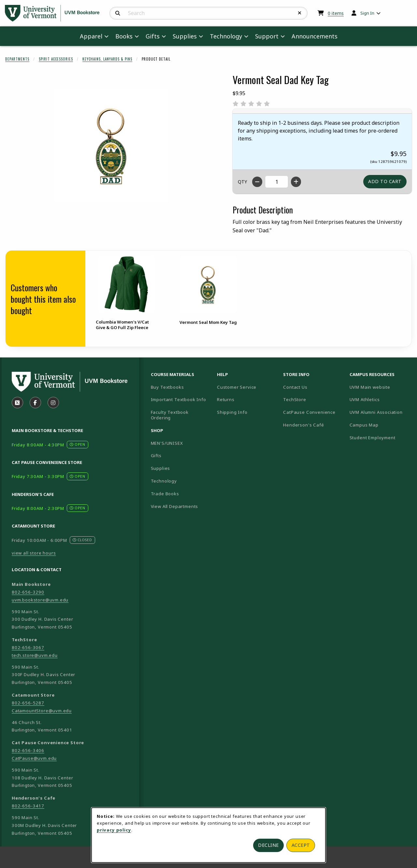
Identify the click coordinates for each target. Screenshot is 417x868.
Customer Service (237, 387)
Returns (226, 399)
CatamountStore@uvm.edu (42, 711)
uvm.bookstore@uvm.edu (40, 600)
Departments (17, 59)
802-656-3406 (28, 750)
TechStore (295, 399)
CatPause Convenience (309, 412)
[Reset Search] (300, 13)
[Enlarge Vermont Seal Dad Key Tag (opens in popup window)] (111, 145)
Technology (164, 481)
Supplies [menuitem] (185, 36)
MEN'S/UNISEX (167, 443)
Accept (301, 845)
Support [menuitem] (267, 36)
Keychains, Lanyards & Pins (107, 59)
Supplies (161, 468)
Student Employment (380, 437)
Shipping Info (232, 412)
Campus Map (380, 425)
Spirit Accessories (56, 59)
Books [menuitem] (124, 36)
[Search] (118, 13)
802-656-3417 (28, 806)
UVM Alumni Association (380, 412)
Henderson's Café (303, 425)
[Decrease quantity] (257, 182)
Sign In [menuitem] (367, 13)
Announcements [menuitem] (315, 36)
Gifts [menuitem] (153, 36)
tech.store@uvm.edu (35, 655)
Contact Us (295, 387)
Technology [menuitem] (226, 36)
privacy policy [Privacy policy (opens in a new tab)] (114, 830)
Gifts (156, 456)
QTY (242, 182)
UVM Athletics (380, 399)
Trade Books (165, 494)
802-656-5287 (28, 703)
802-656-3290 (28, 592)
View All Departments (175, 506)
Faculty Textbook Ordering (170, 415)
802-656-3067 (28, 647)
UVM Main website (380, 387)
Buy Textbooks (167, 387)
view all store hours (34, 553)
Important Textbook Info (179, 399)
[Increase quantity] (296, 182)
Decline (268, 845)
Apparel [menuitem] (91, 36)
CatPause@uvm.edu (34, 758)
